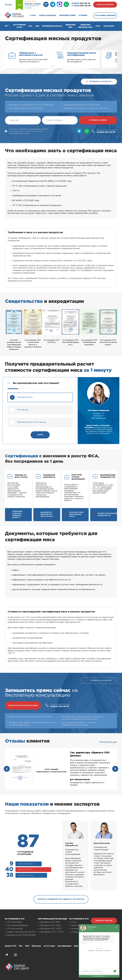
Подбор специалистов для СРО (21, 932)
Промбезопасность (52, 26)
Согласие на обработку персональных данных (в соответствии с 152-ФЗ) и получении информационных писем (26, 131)
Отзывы (83, 15)
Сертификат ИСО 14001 (50, 925)
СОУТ (98, 26)
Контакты (109, 26)
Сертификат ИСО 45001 (51, 929)
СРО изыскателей (15, 929)
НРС (21, 946)
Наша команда (48, 15)
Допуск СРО (11, 946)
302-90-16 (81, 3)
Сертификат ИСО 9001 (50, 922)
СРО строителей (14, 922)
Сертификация (64, 946)
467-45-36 (81, 6)
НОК (37, 26)
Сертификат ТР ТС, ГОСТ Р (52, 932)
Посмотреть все (108, 742)
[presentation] (7, 769)
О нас (33, 15)
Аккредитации (67, 15)
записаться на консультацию (23, 706)
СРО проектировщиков (17, 925)
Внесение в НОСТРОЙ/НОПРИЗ (21, 935)
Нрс (30, 26)
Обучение (36, 946)
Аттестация (49, 946)
